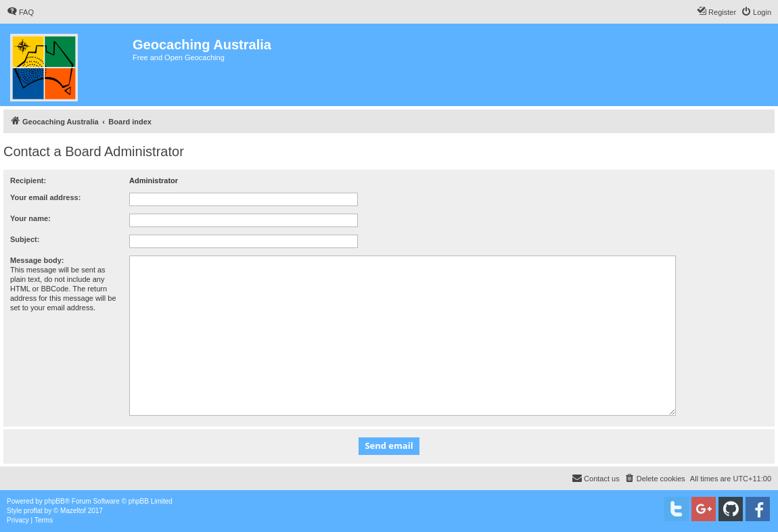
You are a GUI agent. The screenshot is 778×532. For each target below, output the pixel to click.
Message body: (37, 260)
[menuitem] (20, 12)
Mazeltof (73, 511)
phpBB (55, 501)
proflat (33, 511)
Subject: (25, 239)
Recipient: (28, 180)
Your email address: (45, 197)
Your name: (30, 218)
